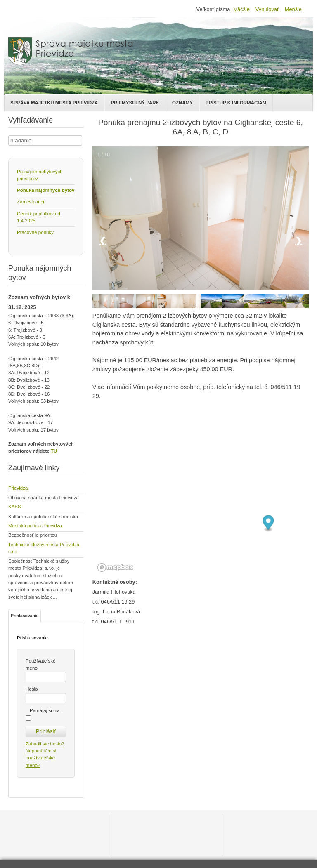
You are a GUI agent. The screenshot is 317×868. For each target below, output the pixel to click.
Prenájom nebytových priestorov (40, 175)
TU (54, 451)
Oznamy (182, 103)
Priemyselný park (135, 103)
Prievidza (18, 488)
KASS (15, 507)
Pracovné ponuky (35, 232)
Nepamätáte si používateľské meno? (41, 758)
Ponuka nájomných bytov (46, 190)
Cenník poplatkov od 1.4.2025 (39, 217)
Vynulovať (267, 9)
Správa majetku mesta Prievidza (54, 103)
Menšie (293, 9)
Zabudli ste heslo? (45, 744)
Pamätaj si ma (45, 710)
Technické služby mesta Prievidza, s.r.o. (44, 548)
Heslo (32, 689)
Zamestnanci (31, 202)
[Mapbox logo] (115, 567)
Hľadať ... (8, 136)
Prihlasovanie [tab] (25, 616)
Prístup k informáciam (236, 103)
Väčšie (241, 9)
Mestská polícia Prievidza (35, 526)
